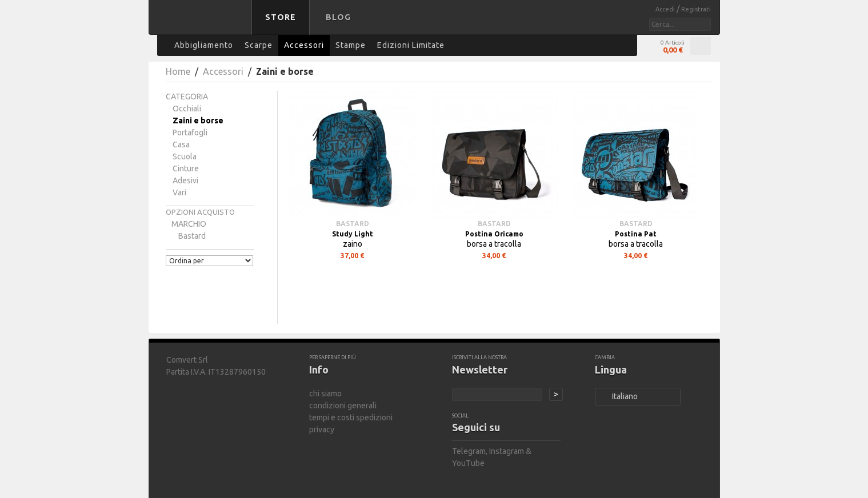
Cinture (186, 168)
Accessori (223, 71)
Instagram (507, 451)
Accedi (666, 9)
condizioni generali (343, 405)
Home (178, 71)
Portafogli (190, 132)
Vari (179, 192)
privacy (322, 429)
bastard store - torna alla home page (202, 25)
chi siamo (325, 393)
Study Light (353, 234)
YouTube (468, 463)
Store (281, 17)
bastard (192, 236)
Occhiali (187, 109)
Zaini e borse (198, 121)
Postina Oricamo (494, 234)
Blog (338, 17)
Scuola (185, 156)
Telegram (469, 451)
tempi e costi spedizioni (351, 417)
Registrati (696, 9)
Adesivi (185, 180)
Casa (181, 144)
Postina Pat (636, 234)
